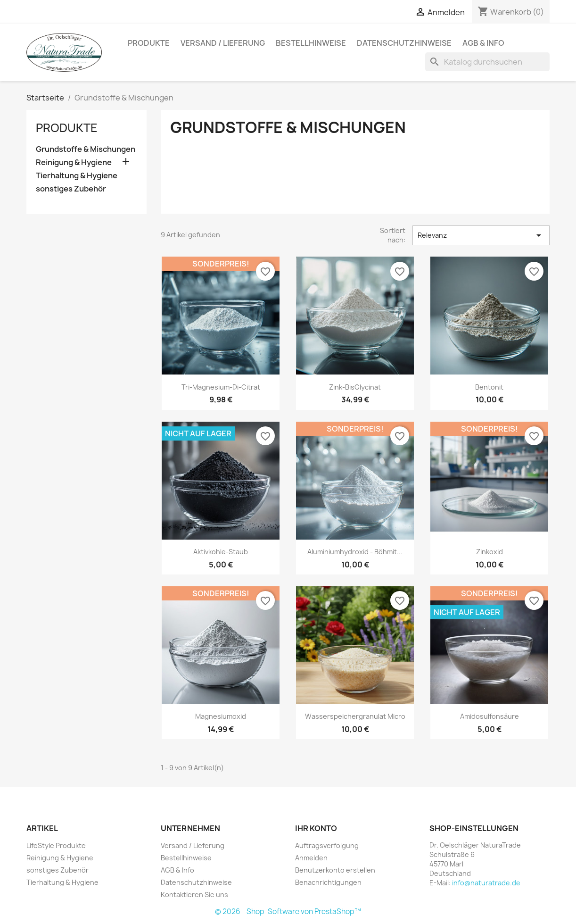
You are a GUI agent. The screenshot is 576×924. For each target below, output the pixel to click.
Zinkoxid (490, 552)
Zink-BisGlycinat (355, 387)
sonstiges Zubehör (71, 189)
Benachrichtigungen (328, 882)
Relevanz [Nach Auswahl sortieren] (481, 235)
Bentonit (489, 387)
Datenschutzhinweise (404, 43)
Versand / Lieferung (223, 43)
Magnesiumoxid (221, 716)
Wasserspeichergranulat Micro (355, 716)
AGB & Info (483, 43)
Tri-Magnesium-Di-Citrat (221, 387)
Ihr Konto (316, 828)
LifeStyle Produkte (56, 845)
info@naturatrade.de (486, 883)
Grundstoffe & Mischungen (86, 149)
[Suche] (487, 62)
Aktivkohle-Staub (221, 552)
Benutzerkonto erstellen (335, 870)
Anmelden (311, 858)
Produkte (149, 43)
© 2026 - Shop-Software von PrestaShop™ (288, 912)
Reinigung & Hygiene (74, 162)
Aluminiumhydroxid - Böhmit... (355, 552)
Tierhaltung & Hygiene (77, 176)
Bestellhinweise (311, 43)
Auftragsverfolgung (327, 845)
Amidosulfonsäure (490, 716)
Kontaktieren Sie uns (194, 895)
